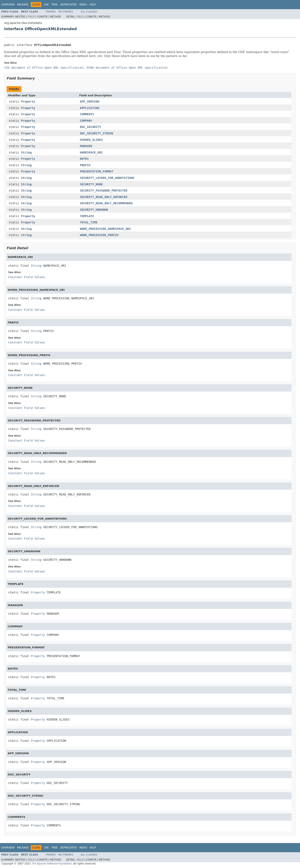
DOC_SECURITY (91, 127)
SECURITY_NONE (91, 184)
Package (23, 5)
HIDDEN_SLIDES (91, 140)
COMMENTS (87, 114)
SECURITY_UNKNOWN (94, 210)
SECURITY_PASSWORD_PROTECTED (104, 191)
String (26, 152)
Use (46, 5)
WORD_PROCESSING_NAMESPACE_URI (105, 229)
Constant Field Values (27, 277)
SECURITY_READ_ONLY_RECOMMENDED (106, 203)
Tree (54, 5)
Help (93, 5)
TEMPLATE (87, 216)
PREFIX (85, 165)
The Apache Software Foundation (52, 864)
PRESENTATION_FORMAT (97, 171)
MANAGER (86, 146)
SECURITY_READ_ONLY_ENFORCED (104, 197)
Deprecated (69, 5)
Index (83, 5)
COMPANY (86, 121)
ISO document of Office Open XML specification (44, 68)
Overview (8, 5)
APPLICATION (90, 108)
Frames (51, 12)
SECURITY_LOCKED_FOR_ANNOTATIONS (107, 178)
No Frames (66, 12)
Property (28, 102)
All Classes (89, 12)
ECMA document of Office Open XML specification (127, 68)
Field (31, 17)
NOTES (84, 159)
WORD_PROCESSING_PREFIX (99, 235)
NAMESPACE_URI (91, 152)
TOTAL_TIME (89, 222)
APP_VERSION (90, 102)
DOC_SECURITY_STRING (97, 133)
